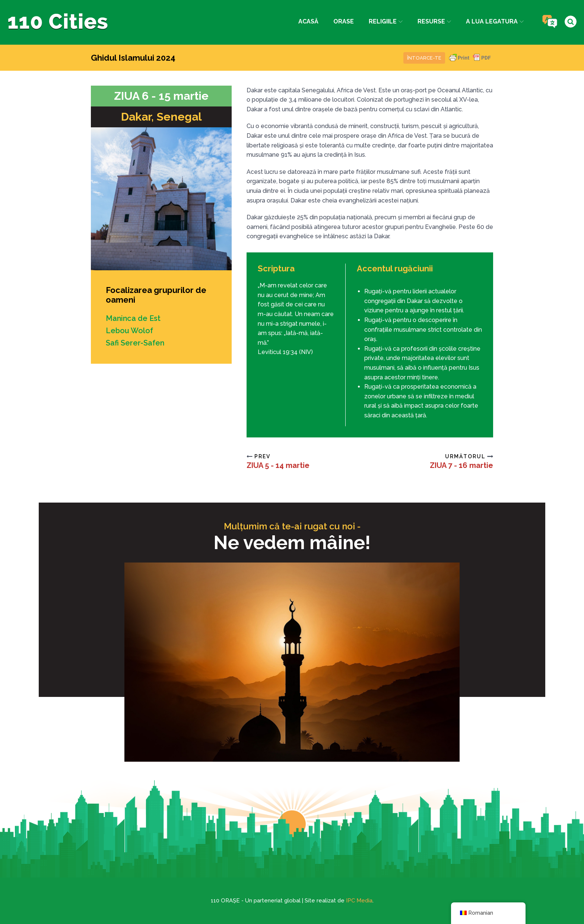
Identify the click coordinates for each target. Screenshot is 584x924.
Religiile (385, 21)
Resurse (434, 21)
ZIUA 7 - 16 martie (461, 465)
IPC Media (359, 901)
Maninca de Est (134, 318)
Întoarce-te (424, 58)
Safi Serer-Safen (135, 342)
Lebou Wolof (129, 330)
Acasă (308, 21)
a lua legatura (495, 21)
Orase (343, 21)
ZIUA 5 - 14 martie (278, 465)
